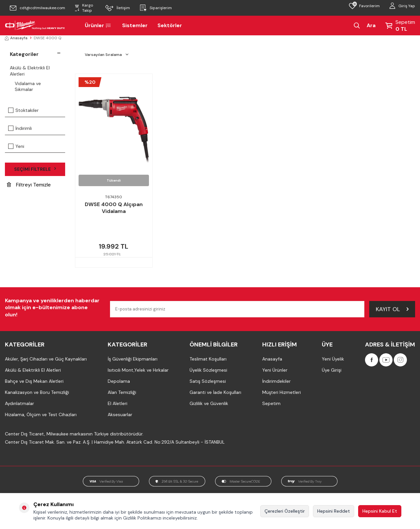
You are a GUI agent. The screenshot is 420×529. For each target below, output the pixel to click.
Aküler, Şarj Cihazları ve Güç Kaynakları (46, 359)
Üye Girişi (332, 370)
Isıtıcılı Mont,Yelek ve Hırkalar (138, 370)
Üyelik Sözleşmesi (208, 370)
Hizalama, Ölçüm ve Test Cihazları (41, 414)
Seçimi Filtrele (35, 169)
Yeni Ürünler (275, 370)
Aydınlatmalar (19, 403)
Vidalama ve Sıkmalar (28, 87)
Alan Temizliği (122, 392)
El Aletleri (118, 403)
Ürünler (99, 25)
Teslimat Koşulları (208, 359)
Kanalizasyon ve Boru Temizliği (37, 392)
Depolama (119, 381)
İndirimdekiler (276, 381)
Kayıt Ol (392, 309)
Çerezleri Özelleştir (285, 511)
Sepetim (271, 403)
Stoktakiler (23, 110)
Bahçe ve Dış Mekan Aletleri (34, 381)
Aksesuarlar (120, 414)
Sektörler (170, 25)
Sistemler (135, 25)
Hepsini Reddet (334, 511)
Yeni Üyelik (333, 359)
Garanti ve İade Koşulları (215, 392)
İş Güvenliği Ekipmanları (133, 359)
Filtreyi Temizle (29, 185)
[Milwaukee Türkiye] (35, 26)
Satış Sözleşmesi (208, 381)
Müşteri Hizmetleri (282, 392)
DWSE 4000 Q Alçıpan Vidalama (114, 208)
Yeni (16, 146)
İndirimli (20, 128)
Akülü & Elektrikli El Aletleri (30, 71)
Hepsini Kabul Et (380, 511)
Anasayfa (16, 38)
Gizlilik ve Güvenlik (209, 403)
